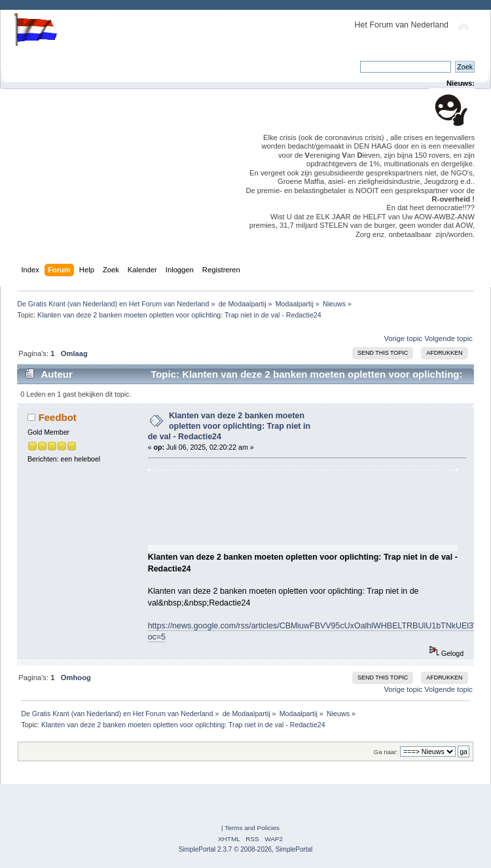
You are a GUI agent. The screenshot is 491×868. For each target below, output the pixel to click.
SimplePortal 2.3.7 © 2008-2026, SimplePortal (246, 849)
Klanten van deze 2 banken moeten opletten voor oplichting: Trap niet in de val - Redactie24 (229, 426)
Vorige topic (403, 338)
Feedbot (58, 417)
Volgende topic (448, 338)
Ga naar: (386, 752)
